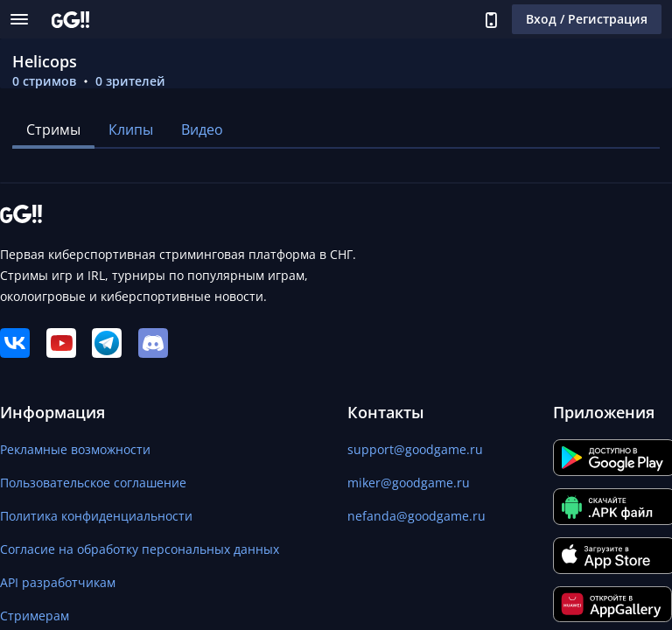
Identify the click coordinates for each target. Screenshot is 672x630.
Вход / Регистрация (587, 19)
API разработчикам (58, 582)
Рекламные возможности (75, 449)
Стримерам (35, 616)
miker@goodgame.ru (409, 483)
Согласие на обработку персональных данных (140, 549)
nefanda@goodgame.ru (416, 516)
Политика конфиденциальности (96, 516)
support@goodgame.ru (415, 449)
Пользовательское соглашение (93, 483)
